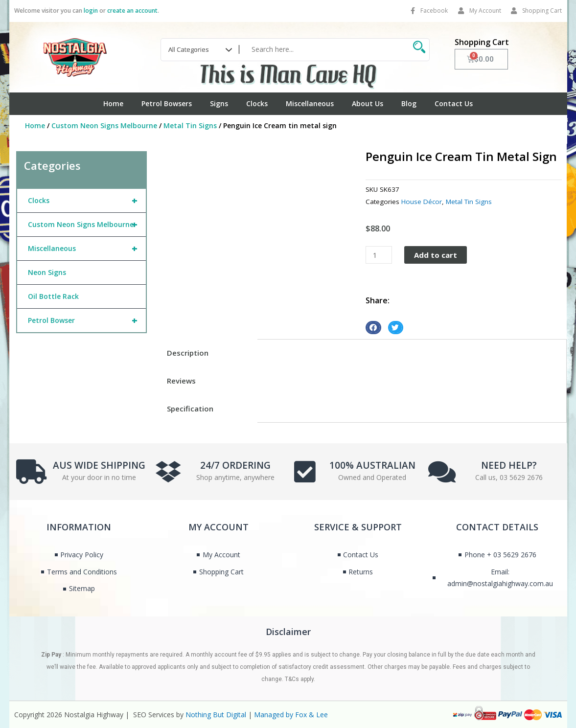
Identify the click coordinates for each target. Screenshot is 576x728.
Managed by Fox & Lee (291, 715)
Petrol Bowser (87, 320)
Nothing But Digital (216, 715)
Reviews (181, 381)
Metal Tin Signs (190, 125)
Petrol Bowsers (167, 103)
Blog (409, 103)
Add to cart (436, 255)
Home (113, 103)
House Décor (422, 202)
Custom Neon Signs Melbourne (104, 125)
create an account (132, 11)
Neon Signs (47, 272)
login (91, 11)
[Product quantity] (379, 255)
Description (188, 353)
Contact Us (454, 103)
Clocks (257, 103)
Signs (219, 103)
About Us (368, 103)
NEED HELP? (509, 465)
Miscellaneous (310, 103)
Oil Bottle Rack (53, 296)
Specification (190, 409)
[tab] (206, 353)
